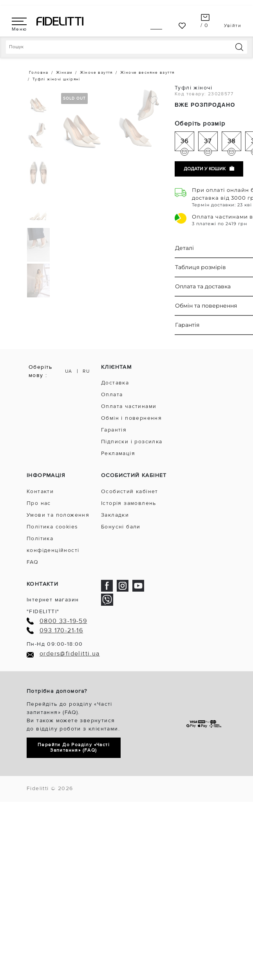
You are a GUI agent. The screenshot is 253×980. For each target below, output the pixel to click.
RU (86, 371)
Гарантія (114, 430)
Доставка (115, 383)
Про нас (39, 503)
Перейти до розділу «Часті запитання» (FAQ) (74, 748)
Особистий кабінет (130, 491)
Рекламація (118, 453)
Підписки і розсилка (132, 442)
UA (69, 371)
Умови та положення (58, 515)
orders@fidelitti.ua (70, 654)
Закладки (115, 515)
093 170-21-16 (61, 631)
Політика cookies (52, 527)
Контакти (40, 491)
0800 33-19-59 (63, 621)
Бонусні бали (121, 527)
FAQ (33, 562)
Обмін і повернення (131, 418)
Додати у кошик (209, 169)
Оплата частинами (129, 406)
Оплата (112, 394)
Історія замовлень (129, 503)
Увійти (233, 26)
